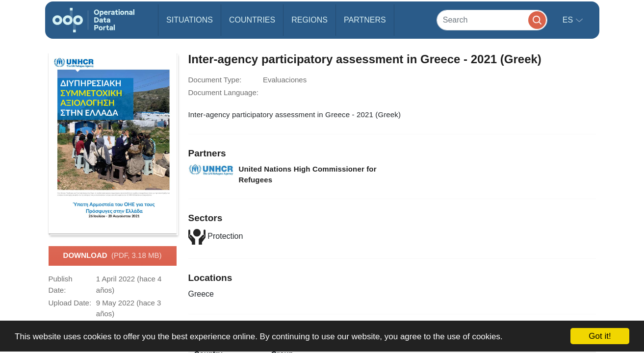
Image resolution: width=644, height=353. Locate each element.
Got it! (600, 336)
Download (113, 256)
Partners (365, 20)
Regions (309, 20)
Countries (252, 20)
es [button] (569, 20)
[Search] (492, 20)
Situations (190, 20)
